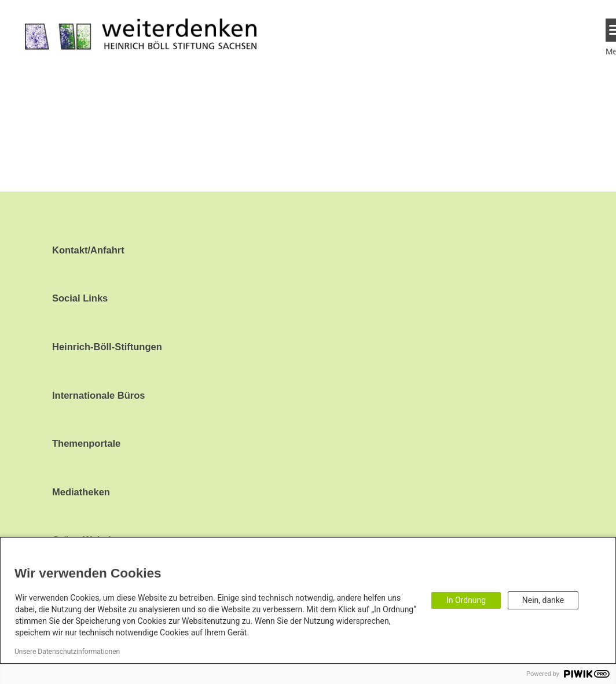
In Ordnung (466, 600)
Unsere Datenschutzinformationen (67, 652)
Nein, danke (543, 600)
